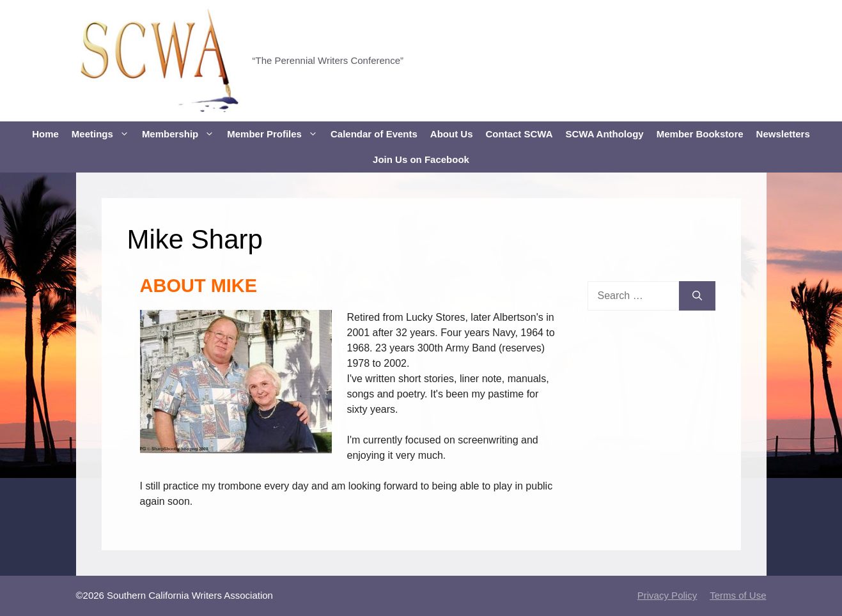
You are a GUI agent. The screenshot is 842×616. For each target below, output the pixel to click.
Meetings (104, 134)
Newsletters (783, 134)
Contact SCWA (519, 134)
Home (45, 134)
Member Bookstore (700, 134)
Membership (181, 134)
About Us (452, 134)
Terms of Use (738, 595)
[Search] (697, 296)
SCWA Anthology (605, 134)
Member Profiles (276, 134)
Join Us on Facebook (421, 159)
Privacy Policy (667, 595)
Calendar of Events (374, 134)
